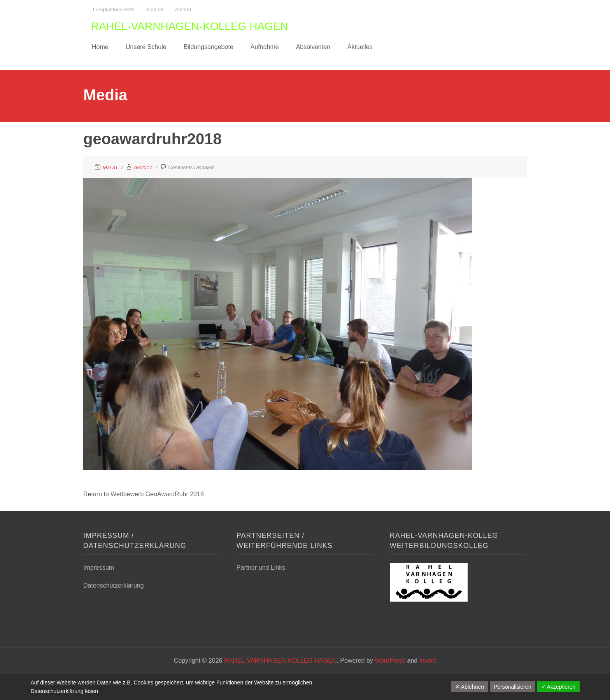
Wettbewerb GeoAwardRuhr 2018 (157, 494)
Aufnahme (265, 47)
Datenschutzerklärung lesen (64, 691)
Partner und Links (261, 568)
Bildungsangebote (209, 47)
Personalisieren (513, 687)
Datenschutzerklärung (114, 585)
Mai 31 (110, 167)
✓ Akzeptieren (558, 687)
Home (100, 47)
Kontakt (155, 10)
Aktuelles (360, 47)
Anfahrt (183, 10)
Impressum (99, 568)
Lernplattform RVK (114, 10)
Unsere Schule (146, 47)
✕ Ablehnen (470, 687)
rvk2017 (143, 167)
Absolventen (313, 47)
